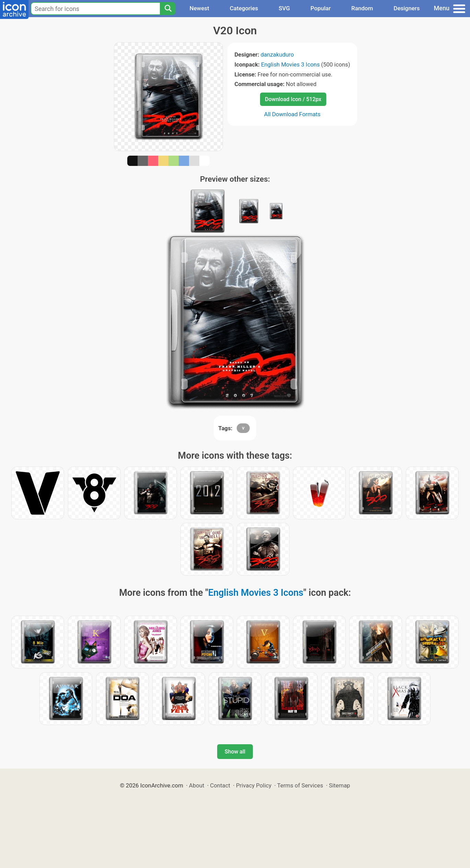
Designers (407, 8)
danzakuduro (277, 55)
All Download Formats (292, 114)
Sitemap (340, 785)
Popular (321, 8)
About (197, 785)
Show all (235, 752)
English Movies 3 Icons (290, 64)
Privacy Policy (254, 785)
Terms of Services (300, 785)
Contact (220, 785)
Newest (199, 8)
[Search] (168, 9)
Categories (244, 8)
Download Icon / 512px (293, 99)
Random (362, 8)
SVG (284, 8)
